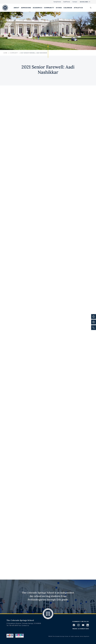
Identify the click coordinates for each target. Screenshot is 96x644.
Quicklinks (85, 2)
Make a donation (81, 629)
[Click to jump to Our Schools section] (48, 52)
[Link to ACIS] (10, 636)
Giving (59, 8)
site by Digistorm (84, 636)
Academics (38, 8)
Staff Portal (67, 2)
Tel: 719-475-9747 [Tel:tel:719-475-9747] (13, 625)
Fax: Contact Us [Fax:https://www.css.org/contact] (24, 625)
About (16, 8)
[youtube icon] (83, 625)
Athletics (78, 8)
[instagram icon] (78, 625)
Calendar (68, 8)
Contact (75, 2)
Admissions (26, 8)
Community (49, 8)
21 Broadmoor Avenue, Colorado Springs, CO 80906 (24, 623)
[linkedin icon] (88, 625)
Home (6, 53)
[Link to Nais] (20, 636)
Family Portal (57, 2)
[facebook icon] (74, 625)
